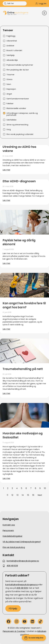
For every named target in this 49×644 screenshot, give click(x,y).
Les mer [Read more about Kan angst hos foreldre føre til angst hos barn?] (6, 329)
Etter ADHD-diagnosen (19, 181)
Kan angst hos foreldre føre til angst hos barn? (24, 305)
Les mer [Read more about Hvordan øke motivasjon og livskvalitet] (6, 478)
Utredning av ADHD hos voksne (19, 149)
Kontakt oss (9, 525)
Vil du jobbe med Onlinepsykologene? (22, 542)
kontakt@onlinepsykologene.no (22, 585)
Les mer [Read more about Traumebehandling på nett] (6, 393)
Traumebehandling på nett (23, 369)
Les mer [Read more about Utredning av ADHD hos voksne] (6, 170)
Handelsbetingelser (13, 536)
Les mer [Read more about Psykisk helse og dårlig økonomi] (6, 263)
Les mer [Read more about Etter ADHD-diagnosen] (6, 200)
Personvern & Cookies (14, 631)
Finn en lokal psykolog (14, 547)
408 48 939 (22, 588)
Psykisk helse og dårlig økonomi (19, 242)
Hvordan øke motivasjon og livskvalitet (23, 435)
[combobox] (15, 3)
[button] (44, 13)
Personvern (8, 531)
